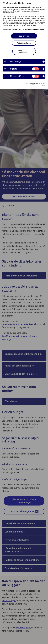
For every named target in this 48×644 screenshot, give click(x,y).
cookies (14, 29)
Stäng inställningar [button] (22, 51)
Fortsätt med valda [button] (24, 43)
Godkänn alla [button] (24, 36)
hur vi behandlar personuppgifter (32, 29)
